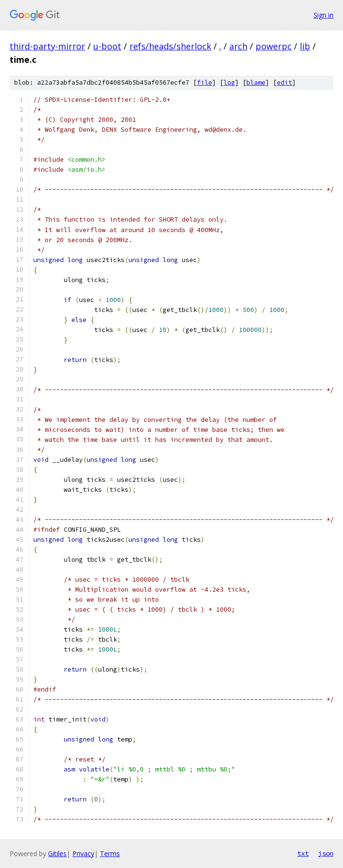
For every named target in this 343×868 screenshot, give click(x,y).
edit (284, 83)
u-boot (107, 46)
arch (238, 46)
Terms (110, 853)
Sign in (323, 15)
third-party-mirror (47, 46)
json (326, 853)
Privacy (83, 853)
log (229, 83)
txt (303, 853)
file (205, 83)
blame (256, 83)
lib (305, 46)
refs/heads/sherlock (170, 46)
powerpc (274, 46)
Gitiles (57, 853)
